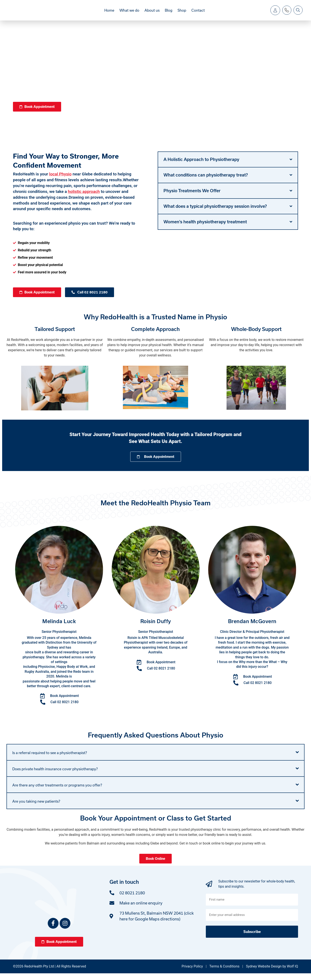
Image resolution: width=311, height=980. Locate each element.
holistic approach (84, 198)
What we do (129, 13)
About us (152, 13)
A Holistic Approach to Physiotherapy (201, 166)
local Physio (60, 180)
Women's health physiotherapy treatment (205, 228)
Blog (169, 13)
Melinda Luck (59, 628)
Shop (182, 13)
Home (109, 13)
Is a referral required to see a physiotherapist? (50, 759)
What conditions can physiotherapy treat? (206, 181)
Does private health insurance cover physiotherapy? (55, 776)
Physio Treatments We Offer (192, 197)
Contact (198, 13)
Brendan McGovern (252, 628)
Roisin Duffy (156, 628)
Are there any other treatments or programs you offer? (57, 792)
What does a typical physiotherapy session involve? (215, 213)
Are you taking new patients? (36, 808)
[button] (228, 166)
